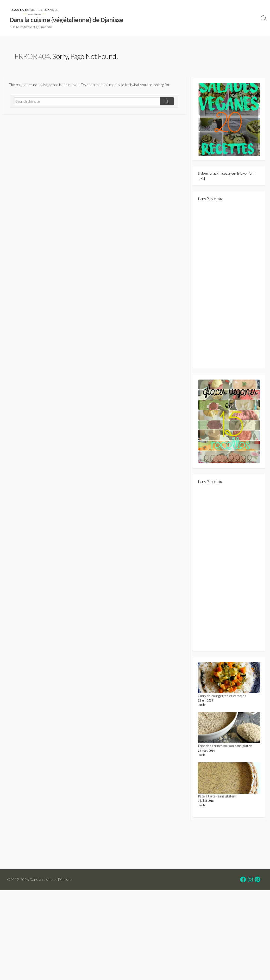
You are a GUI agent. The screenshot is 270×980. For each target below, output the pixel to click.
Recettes (173, 12)
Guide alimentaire (202, 12)
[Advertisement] (229, 289)
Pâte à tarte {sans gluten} (217, 800)
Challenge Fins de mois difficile (194, 24)
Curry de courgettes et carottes (222, 699)
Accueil (155, 12)
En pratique (232, 12)
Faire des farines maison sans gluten (225, 750)
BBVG (227, 24)
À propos (156, 24)
